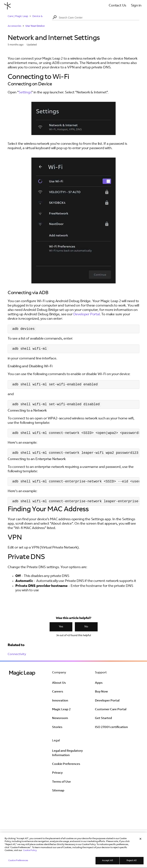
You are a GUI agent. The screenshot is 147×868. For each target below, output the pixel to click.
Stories (57, 727)
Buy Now (101, 692)
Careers (58, 692)
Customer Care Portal (111, 709)
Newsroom (60, 718)
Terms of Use (61, 782)
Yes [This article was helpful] (61, 627)
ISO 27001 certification (111, 727)
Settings (25, 93)
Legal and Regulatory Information (67, 753)
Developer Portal (87, 315)
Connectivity (17, 654)
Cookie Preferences (66, 764)
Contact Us (117, 6)
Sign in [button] (136, 6)
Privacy (57, 773)
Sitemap (58, 791)
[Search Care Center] (96, 18)
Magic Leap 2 (61, 709)
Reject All (131, 863)
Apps (99, 683)
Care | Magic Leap (18, 17)
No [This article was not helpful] (86, 627)
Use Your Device (35, 26)
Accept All (107, 863)
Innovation (60, 701)
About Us (59, 683)
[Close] (140, 842)
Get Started (103, 718)
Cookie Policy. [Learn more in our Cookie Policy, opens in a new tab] (30, 853)
